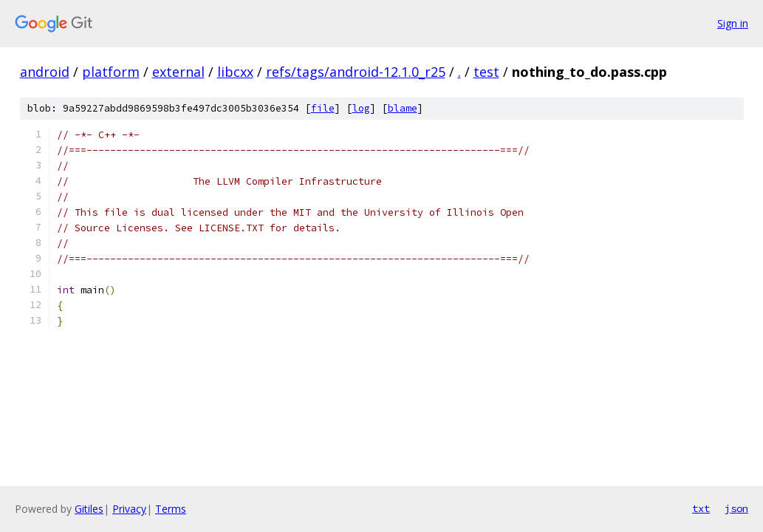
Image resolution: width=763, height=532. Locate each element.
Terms (171, 509)
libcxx (235, 72)
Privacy (129, 509)
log (361, 108)
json (736, 508)
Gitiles (89, 509)
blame (403, 108)
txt (701, 508)
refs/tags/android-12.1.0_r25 (356, 72)
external (178, 72)
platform (111, 72)
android (45, 72)
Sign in (733, 23)
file (323, 108)
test (486, 72)
